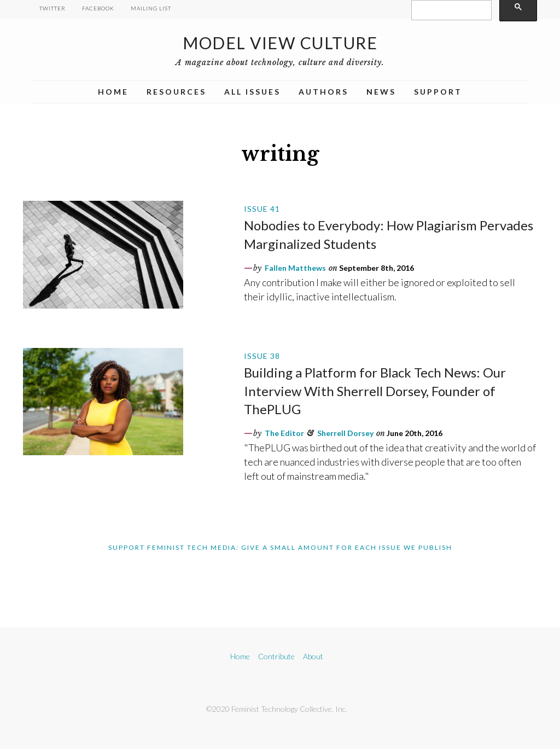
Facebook (98, 8)
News (381, 92)
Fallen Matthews (295, 268)
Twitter (52, 8)
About (313, 656)
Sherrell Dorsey (345, 433)
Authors (323, 92)
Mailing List (151, 8)
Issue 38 (262, 356)
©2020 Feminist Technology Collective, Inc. (277, 709)
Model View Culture (280, 43)
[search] (450, 10)
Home (113, 92)
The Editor (284, 433)
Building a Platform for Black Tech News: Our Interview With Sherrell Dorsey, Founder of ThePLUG (375, 391)
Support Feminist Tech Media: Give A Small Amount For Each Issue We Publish (280, 547)
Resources (176, 92)
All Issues (252, 92)
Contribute (276, 656)
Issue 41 (262, 209)
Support (438, 92)
